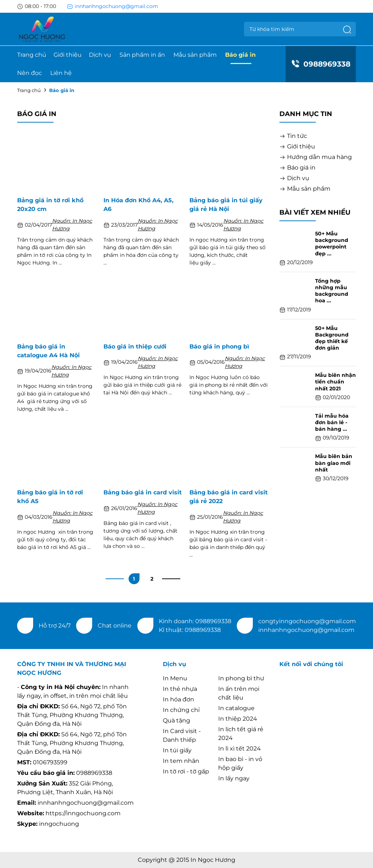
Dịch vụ (100, 55)
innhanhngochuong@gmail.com (113, 6)
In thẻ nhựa (180, 689)
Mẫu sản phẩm (195, 55)
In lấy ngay (234, 778)
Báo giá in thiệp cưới (135, 347)
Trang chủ (32, 55)
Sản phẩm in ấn (142, 55)
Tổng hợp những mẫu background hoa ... (332, 291)
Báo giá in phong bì (219, 347)
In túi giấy (177, 750)
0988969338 (321, 64)
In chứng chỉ (181, 710)
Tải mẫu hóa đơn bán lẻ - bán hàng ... (332, 422)
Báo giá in (240, 55)
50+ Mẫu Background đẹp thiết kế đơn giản (332, 338)
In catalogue (236, 708)
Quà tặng (176, 720)
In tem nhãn (181, 761)
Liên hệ (61, 73)
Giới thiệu (68, 55)
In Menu (175, 678)
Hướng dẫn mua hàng (316, 157)
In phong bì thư (241, 678)
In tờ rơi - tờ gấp (186, 771)
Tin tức (293, 136)
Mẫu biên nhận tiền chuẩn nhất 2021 (335, 382)
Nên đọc (30, 73)
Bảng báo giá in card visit (143, 492)
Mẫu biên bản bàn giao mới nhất (334, 463)
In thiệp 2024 (238, 719)
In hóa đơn (178, 699)
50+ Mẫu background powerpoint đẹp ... (332, 244)
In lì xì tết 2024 (239, 748)
